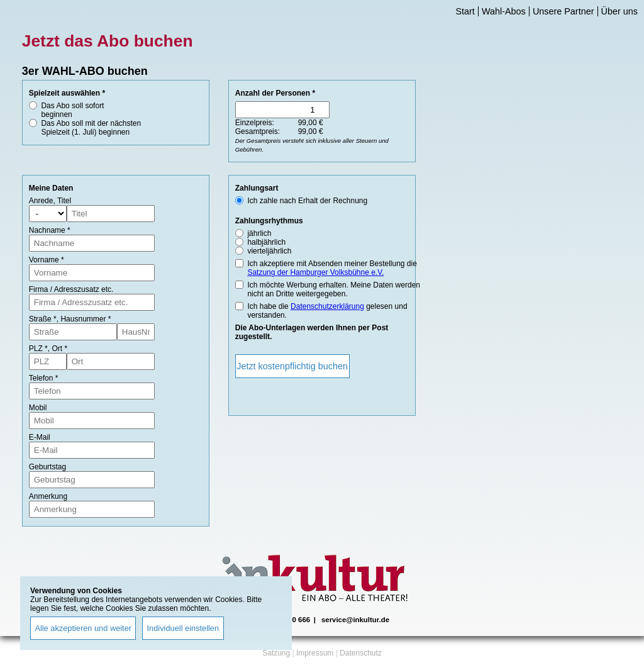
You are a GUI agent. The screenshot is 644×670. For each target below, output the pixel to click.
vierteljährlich (269, 251)
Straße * (43, 319)
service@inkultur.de (355, 620)
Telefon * (44, 378)
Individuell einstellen (183, 628)
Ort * (59, 349)
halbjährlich (266, 242)
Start (465, 11)
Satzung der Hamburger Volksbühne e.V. (315, 272)
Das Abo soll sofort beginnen (72, 110)
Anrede (41, 201)
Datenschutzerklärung (327, 306)
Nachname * (50, 230)
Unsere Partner (563, 11)
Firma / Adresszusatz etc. (71, 289)
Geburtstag (47, 467)
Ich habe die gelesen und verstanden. (327, 311)
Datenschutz (361, 653)
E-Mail (40, 437)
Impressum (315, 653)
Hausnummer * (86, 319)
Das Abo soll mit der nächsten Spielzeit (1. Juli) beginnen (91, 128)
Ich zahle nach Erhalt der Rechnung (307, 201)
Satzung (276, 653)
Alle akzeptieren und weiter (83, 628)
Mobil (38, 408)
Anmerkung (48, 496)
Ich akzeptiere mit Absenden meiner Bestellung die (332, 268)
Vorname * (47, 260)
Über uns (619, 11)
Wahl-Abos (504, 11)
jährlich (259, 233)
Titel (64, 201)
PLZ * (38, 349)
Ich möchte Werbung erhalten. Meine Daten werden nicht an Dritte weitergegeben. (334, 289)
